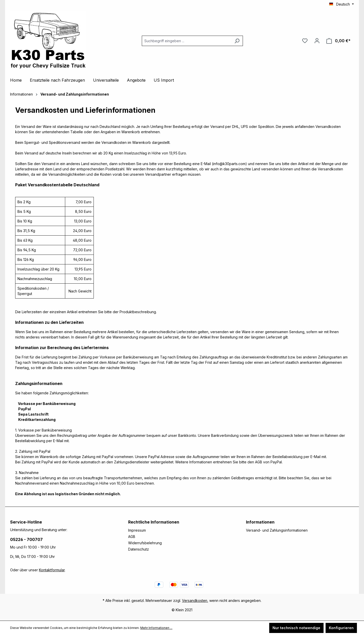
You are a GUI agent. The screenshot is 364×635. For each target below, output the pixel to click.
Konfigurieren (341, 628)
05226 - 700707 (26, 539)
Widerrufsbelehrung (145, 543)
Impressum (137, 530)
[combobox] (187, 41)
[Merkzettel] (305, 41)
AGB (132, 537)
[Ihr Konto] (317, 41)
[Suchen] (237, 41)
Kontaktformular (52, 570)
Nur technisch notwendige (296, 628)
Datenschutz (139, 549)
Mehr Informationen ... (156, 628)
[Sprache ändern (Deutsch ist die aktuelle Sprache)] (342, 4)
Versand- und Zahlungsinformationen (277, 530)
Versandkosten (195, 600)
